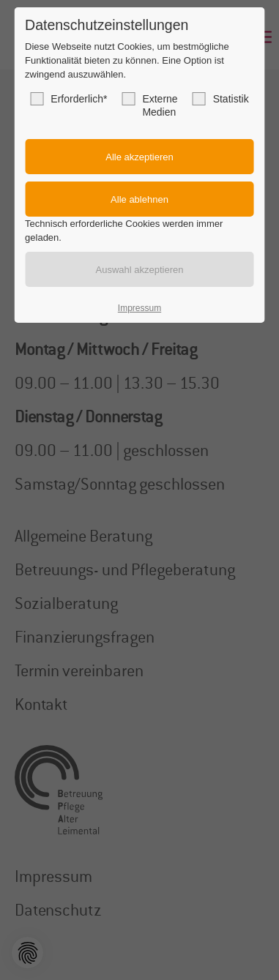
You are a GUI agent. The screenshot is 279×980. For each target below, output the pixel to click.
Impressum (139, 308)
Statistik (221, 99)
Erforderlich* (68, 99)
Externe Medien (149, 105)
